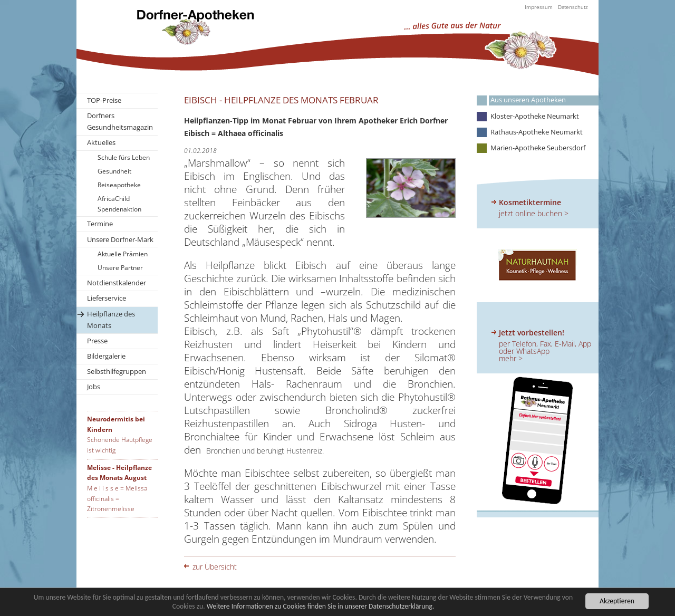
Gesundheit (114, 171)
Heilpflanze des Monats (111, 320)
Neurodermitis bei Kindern (116, 424)
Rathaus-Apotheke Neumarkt (537, 132)
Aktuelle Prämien (123, 254)
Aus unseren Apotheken (528, 100)
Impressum (539, 7)
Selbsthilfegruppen (117, 371)
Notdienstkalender (117, 283)
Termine (100, 224)
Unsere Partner (120, 268)
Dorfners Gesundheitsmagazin (120, 121)
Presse (97, 341)
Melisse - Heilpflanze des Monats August (119, 473)
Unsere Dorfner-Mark (120, 239)
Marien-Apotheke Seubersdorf (538, 148)
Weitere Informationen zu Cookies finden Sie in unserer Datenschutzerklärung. (321, 607)
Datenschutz (573, 7)
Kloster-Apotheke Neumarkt (535, 116)
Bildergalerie (106, 356)
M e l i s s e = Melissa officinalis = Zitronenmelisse (117, 498)
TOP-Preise (104, 100)
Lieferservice (107, 298)
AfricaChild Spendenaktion (119, 204)
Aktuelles (101, 142)
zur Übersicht (215, 567)
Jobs (94, 387)
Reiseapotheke (119, 185)
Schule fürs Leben (124, 157)
